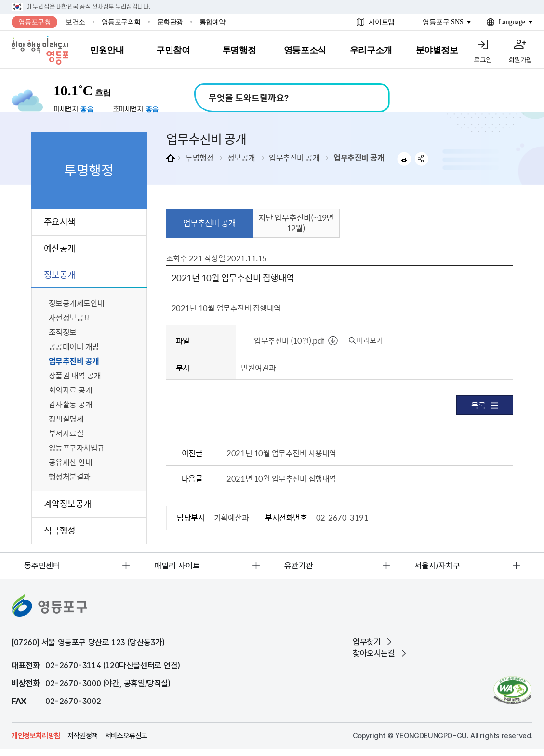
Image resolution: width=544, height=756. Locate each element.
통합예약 (212, 22)
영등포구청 (35, 22)
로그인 (483, 60)
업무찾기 (367, 642)
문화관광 (170, 22)
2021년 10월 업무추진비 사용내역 (281, 453)
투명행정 (199, 157)
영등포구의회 (121, 22)
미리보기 (366, 340)
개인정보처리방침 (36, 736)
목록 (484, 405)
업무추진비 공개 (294, 157)
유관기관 (299, 566)
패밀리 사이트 (177, 566)
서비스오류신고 (126, 736)
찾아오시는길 (374, 653)
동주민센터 (42, 566)
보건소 (75, 22)
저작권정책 (83, 736)
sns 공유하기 (422, 159)
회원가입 (520, 60)
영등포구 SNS (443, 22)
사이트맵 (382, 22)
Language (512, 22)
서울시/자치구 (437, 566)
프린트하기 (404, 159)
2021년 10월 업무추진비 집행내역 (281, 478)
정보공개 (241, 157)
